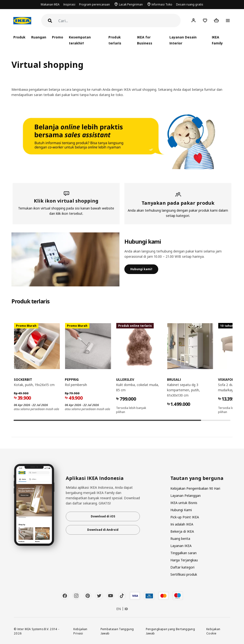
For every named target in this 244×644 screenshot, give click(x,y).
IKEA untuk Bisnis (184, 503)
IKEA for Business (145, 40)
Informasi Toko (162, 4)
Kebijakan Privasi (80, 631)
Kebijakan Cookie (213, 631)
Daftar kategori (182, 567)
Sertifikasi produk (184, 574)
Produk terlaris (115, 40)
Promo (58, 37)
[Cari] (119, 21)
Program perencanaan (94, 4)
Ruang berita (180, 539)
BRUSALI (174, 379)
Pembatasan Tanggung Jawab (117, 631)
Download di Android (103, 530)
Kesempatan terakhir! (80, 40)
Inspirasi (69, 4)
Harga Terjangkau (184, 560)
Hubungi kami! (141, 269)
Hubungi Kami (181, 510)
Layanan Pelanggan (186, 496)
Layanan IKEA (181, 546)
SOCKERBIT (23, 379)
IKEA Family (217, 40)
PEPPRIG (72, 379)
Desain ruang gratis (190, 4)
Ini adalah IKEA (182, 524)
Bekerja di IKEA (182, 531)
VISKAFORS (227, 379)
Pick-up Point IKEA (185, 517)
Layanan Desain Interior (183, 40)
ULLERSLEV (125, 379)
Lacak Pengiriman (131, 4)
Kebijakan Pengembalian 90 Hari (195, 488)
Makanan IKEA (50, 4)
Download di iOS (103, 516)
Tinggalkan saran (183, 553)
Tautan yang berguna (197, 478)
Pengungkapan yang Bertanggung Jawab (170, 631)
